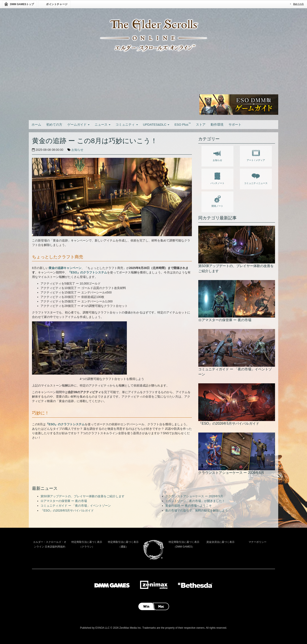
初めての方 (298, 4)
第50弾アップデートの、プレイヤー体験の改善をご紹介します (83, 496)
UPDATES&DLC (156, 124)
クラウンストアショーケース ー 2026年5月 (194, 496)
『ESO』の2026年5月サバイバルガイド (67, 510)
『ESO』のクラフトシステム (87, 272)
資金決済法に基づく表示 (220, 542)
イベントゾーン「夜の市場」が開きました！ (195, 501)
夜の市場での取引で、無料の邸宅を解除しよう (197, 510)
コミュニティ (127, 124)
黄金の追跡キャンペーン (65, 268)
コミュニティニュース (256, 178)
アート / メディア (256, 155)
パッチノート (217, 178)
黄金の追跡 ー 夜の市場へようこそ (188, 506)
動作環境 (217, 124)
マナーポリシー (258, 542)
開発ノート (217, 200)
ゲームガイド (78, 124)
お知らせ (77, 150)
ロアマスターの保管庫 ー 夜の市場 (64, 501)
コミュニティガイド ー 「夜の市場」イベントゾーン (76, 506)
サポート (235, 124)
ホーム (36, 124)
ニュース (103, 124)
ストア (201, 124)
